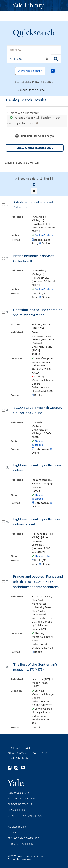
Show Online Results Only (35, 148)
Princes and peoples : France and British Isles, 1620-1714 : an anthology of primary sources (38, 582)
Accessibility (17, 827)
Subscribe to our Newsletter (20, 807)
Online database (37, 443)
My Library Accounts (23, 798)
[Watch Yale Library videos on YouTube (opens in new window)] (23, 768)
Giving (12, 833)
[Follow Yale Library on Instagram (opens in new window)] (16, 768)
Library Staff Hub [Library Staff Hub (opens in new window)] (20, 844)
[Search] (34, 50)
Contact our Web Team (25, 816)
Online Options (44, 235)
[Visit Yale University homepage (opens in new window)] (15, 782)
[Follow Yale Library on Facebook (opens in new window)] (10, 768)
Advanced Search (30, 71)
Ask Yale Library (19, 793)
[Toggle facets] (59, 162)
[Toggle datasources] (48, 90)
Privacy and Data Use (23, 838)
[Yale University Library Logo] (34, 5)
